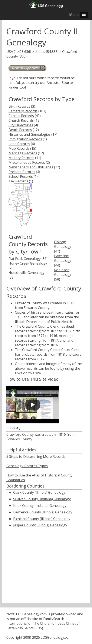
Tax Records (18, 181)
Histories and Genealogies (29, 134)
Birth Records (19, 106)
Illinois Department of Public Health (43, 322)
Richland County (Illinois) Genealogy (42, 519)
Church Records (21, 120)
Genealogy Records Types (27, 466)
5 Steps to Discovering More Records (36, 457)
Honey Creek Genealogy (28, 263)
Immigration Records (25, 139)
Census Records (21, 116)
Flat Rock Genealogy (25, 259)
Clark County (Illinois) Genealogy (39, 492)
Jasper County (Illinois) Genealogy (40, 525)
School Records (21, 176)
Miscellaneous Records (27, 162)
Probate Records (22, 172)
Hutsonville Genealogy (27, 273)
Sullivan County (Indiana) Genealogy (42, 499)
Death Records (20, 130)
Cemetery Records (23, 111)
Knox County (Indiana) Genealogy (40, 506)
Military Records (21, 158)
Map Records (19, 148)
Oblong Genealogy (63, 244)
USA (10, 52)
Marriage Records (23, 153)
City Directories (21, 125)
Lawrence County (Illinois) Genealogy (43, 512)
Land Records (19, 144)
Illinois (40, 52)
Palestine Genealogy (63, 258)
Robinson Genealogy (63, 272)
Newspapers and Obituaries (31, 167)
